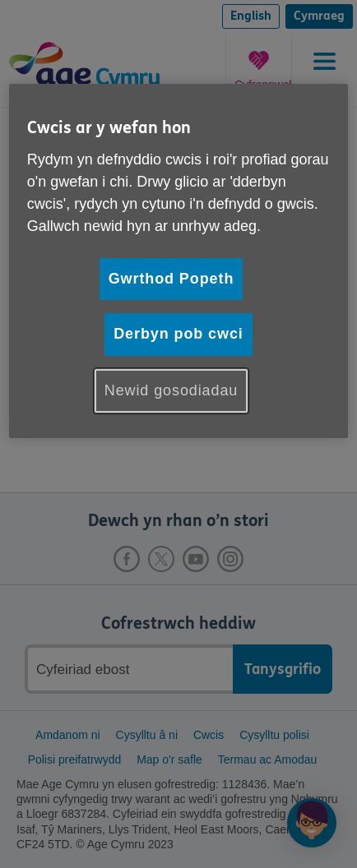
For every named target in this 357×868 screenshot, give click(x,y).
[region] (178, 261)
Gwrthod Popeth (172, 279)
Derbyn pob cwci (178, 334)
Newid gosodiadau (172, 390)
